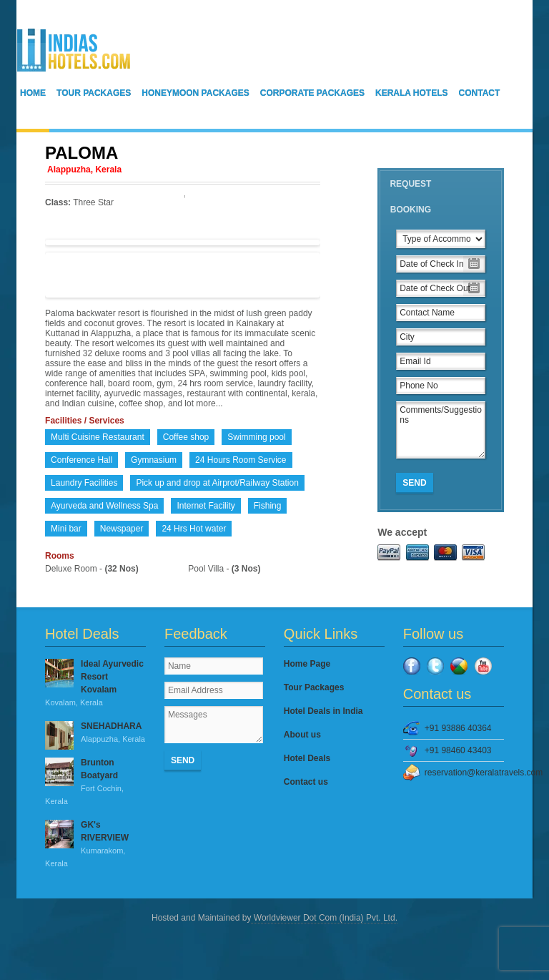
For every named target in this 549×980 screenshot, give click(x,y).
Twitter (435, 666)
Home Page (307, 664)
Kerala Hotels (412, 93)
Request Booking (410, 197)
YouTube (483, 666)
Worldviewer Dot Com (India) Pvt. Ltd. (324, 918)
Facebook (412, 666)
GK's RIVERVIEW (95, 845)
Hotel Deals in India (323, 711)
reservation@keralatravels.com (464, 773)
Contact (480, 93)
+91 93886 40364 (458, 728)
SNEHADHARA (95, 733)
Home (33, 93)
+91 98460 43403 (458, 750)
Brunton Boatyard (95, 783)
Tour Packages (94, 93)
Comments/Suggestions (441, 430)
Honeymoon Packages (195, 93)
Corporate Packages (312, 93)
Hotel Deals (307, 758)
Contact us (306, 782)
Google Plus (459, 666)
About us (302, 735)
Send (414, 483)
